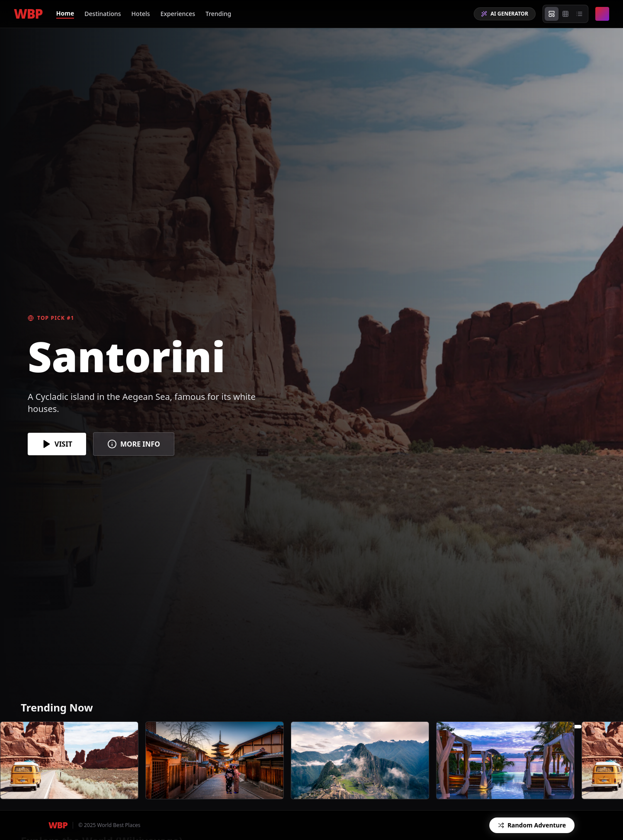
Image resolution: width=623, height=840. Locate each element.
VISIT (57, 444)
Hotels (141, 14)
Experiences (178, 14)
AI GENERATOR (505, 14)
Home (65, 13)
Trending (218, 14)
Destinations (103, 14)
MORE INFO (134, 444)
